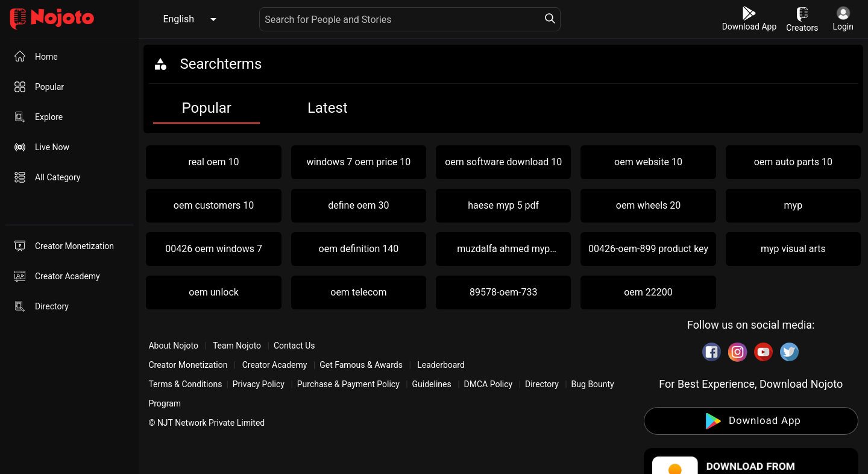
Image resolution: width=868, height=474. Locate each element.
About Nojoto (174, 346)
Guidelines (432, 384)
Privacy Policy (259, 384)
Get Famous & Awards (361, 365)
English (178, 19)
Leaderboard (441, 365)
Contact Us (294, 346)
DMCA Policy (489, 384)
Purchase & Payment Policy (348, 384)
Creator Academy (275, 365)
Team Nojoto (237, 346)
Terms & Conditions (185, 384)
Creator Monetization (189, 365)
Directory (542, 384)
